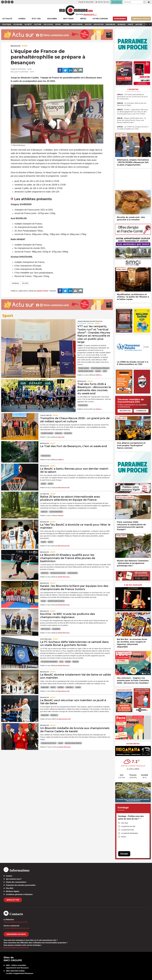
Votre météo (133, 744)
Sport (25, 46)
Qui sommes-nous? (14, 879)
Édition (79, 14)
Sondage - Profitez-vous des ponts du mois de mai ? (131, 818)
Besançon (16, 46)
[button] (144, 2)
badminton (45, 573)
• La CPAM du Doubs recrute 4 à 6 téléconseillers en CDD (133, 128)
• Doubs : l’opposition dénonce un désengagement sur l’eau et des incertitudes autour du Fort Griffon (133, 112)
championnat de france (58, 573)
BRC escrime (46, 629)
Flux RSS (10, 888)
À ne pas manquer (133, 585)
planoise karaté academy (56, 601)
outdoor (98, 371)
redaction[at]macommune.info (15, 922)
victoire (78, 687)
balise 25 (44, 512)
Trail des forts (83, 405)
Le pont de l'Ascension (130, 833)
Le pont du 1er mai (128, 826)
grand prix (59, 433)
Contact (9, 876)
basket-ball (45, 687)
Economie (82, 323)
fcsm (61, 662)
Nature (90, 323)
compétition (56, 629)
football (68, 662)
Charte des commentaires (16, 882)
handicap (15, 283)
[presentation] (117, 599)
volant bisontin (72, 573)
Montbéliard (46, 639)
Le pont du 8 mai (127, 830)
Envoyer (124, 854)
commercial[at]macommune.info (16, 928)
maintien (61, 687)
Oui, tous (125, 823)
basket (43, 484)
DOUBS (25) (45, 494)
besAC (50, 484)
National (76, 662)
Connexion (141, 411)
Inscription (125, 411)
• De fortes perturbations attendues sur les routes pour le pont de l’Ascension (132, 97)
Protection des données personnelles (21, 885)
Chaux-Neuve (46, 415)
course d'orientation (56, 512)
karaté (43, 601)
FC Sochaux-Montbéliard (49, 662)
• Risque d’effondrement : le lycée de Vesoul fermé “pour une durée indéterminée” (131, 120)
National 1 (54, 715)
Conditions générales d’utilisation (19, 894)
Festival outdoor (84, 368)
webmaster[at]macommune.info (16, 948)
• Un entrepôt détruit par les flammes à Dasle (132, 104)
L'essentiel (133, 89)
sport (105, 371)
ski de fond (68, 433)
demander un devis (16, 934)
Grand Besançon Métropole (90, 321)
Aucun (124, 837)
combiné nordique (47, 433)
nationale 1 (70, 687)
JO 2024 (25, 283)
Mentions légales (13, 891)
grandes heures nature (86, 371)
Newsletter (13, 900)
